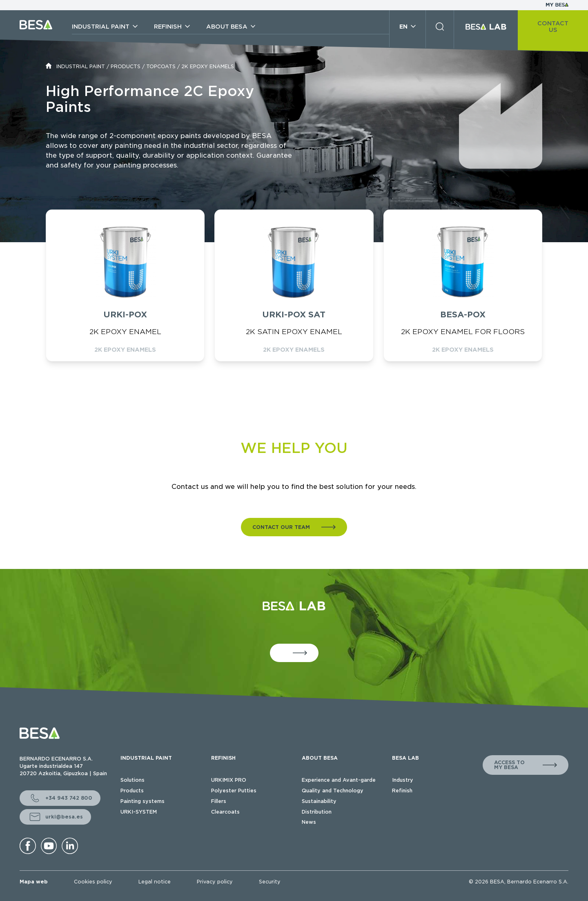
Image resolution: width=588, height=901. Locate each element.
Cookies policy (93, 882)
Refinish (402, 791)
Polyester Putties (234, 791)
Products (132, 791)
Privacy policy (215, 882)
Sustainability (319, 801)
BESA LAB (405, 758)
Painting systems (143, 801)
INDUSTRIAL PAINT (81, 66)
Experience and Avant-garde (339, 780)
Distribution (317, 812)
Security (270, 882)
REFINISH (223, 758)
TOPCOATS (161, 66)
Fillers (219, 801)
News (309, 822)
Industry (403, 780)
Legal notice (155, 882)
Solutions (133, 780)
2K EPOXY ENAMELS (208, 66)
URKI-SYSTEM (139, 812)
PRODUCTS (126, 66)
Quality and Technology (333, 791)
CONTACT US (553, 27)
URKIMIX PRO (229, 780)
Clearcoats (225, 812)
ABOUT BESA (320, 758)
